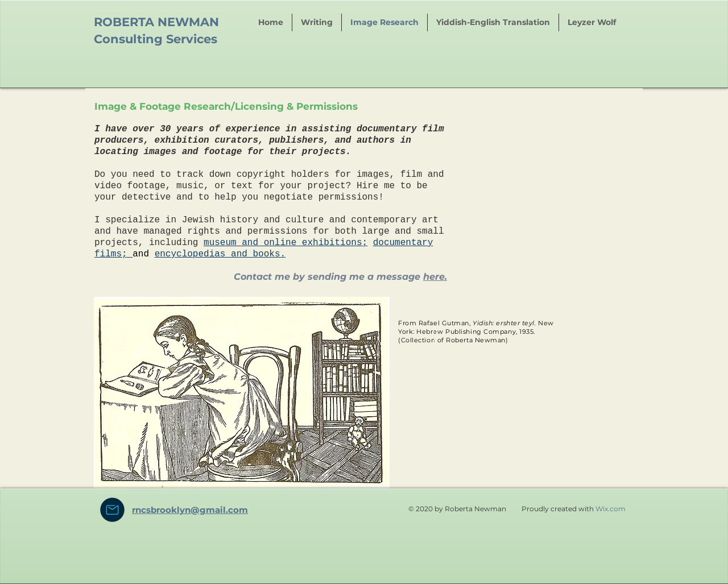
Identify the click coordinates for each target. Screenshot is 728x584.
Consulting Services (156, 39)
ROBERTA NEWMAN (156, 22)
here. (435, 277)
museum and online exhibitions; (286, 243)
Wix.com (611, 509)
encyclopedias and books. (220, 254)
